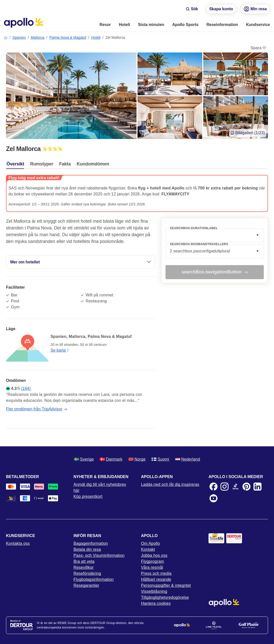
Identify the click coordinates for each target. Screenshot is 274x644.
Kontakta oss (18, 543)
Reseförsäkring (87, 573)
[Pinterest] (246, 487)
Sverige (84, 459)
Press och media (156, 573)
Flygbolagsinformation (94, 579)
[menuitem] (105, 25)
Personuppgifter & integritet (166, 585)
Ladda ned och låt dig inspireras (170, 484)
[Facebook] (213, 487)
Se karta (60, 350)
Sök (192, 9)
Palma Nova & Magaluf (68, 37)
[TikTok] (235, 487)
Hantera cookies (156, 603)
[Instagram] (224, 487)
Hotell (96, 37)
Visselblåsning (154, 591)
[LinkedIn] (257, 487)
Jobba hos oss (154, 555)
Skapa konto (221, 9)
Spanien (19, 37)
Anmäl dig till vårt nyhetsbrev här (100, 487)
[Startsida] (24, 23)
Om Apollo (150, 543)
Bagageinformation (91, 543)
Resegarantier (86, 585)
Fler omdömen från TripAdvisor (37, 409)
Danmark (111, 459)
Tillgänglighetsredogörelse (165, 597)
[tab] (16, 165)
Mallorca (38, 37)
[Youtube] (213, 498)
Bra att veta (84, 561)
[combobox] (215, 235)
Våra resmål (152, 567)
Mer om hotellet (81, 262)
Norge (137, 459)
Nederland (188, 459)
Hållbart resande (156, 579)
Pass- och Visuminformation (99, 555)
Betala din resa (87, 549)
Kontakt (148, 549)
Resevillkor (83, 567)
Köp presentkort (88, 496)
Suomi (160, 459)
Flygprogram (152, 561)
